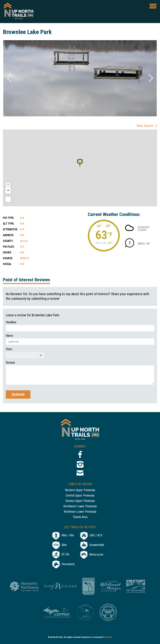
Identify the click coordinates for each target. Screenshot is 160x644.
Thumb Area (80, 517)
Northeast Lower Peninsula (80, 512)
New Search (145, 126)
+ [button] (8, 185)
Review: (10, 363)
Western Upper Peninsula (80, 490)
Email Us (108, 637)
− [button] (8, 191)
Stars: (9, 349)
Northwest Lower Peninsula (80, 506)
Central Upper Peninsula (80, 496)
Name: (10, 336)
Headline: (11, 322)
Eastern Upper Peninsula (80, 501)
